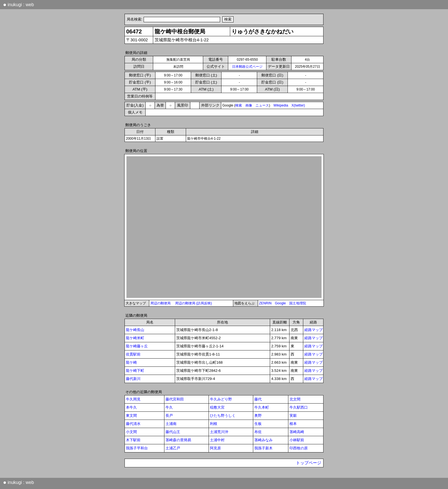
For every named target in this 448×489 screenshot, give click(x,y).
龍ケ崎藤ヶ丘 (137, 346)
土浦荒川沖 (219, 432)
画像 (249, 105)
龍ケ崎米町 (135, 338)
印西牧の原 (299, 448)
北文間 (295, 399)
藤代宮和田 (175, 399)
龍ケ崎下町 (135, 371)
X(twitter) (298, 105)
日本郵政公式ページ (247, 67)
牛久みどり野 (221, 399)
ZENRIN (265, 303)
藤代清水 (133, 424)
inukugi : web (19, 4)
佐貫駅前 (133, 354)
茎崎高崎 (297, 432)
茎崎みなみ (263, 440)
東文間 (131, 416)
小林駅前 (297, 440)
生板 (258, 424)
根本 (293, 424)
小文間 (131, 432)
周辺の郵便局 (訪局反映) (194, 303)
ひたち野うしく (223, 416)
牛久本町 (262, 407)
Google (280, 303)
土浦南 (171, 424)
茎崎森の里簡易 (178, 440)
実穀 (293, 416)
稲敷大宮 (217, 407)
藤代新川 (133, 379)
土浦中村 (217, 440)
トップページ (309, 463)
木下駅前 (133, 440)
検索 (239, 105)
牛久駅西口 (299, 407)
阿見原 (215, 448)
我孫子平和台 (137, 448)
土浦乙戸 (173, 448)
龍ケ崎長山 (135, 330)
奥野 (258, 416)
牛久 (169, 407)
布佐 (258, 432)
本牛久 (131, 407)
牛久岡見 (133, 399)
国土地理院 (298, 303)
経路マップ (314, 330)
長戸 (169, 416)
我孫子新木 (263, 448)
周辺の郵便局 (160, 303)
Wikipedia (281, 105)
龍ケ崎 (131, 362)
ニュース (262, 105)
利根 (214, 424)
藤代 (258, 399)
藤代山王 (173, 432)
